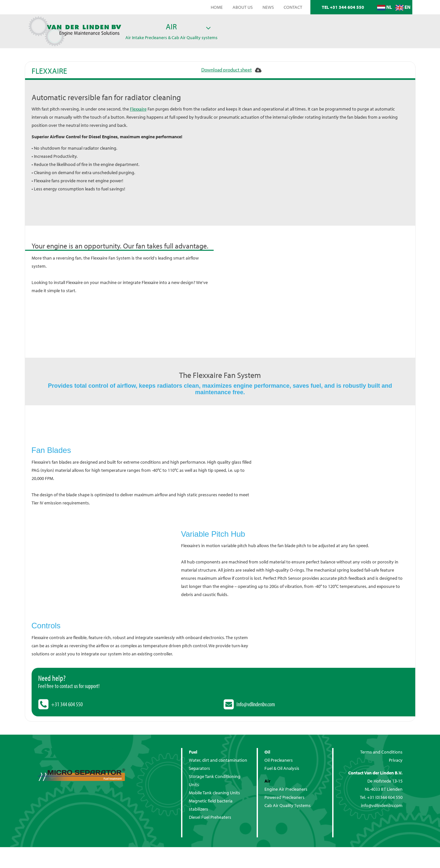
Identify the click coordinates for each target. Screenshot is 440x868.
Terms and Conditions (381, 752)
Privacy (396, 760)
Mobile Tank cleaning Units (214, 793)
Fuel (193, 752)
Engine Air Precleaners (286, 789)
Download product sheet (227, 70)
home (217, 7)
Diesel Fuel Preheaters (210, 817)
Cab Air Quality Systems (288, 805)
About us (243, 7)
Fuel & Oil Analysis (282, 768)
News (268, 7)
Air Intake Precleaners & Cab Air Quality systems (171, 37)
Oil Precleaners (279, 760)
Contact (293, 7)
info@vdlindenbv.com (382, 805)
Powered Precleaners (284, 797)
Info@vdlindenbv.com (256, 704)
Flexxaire (138, 109)
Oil (267, 752)
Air (171, 26)
